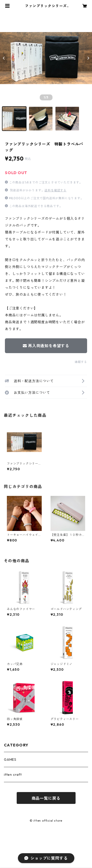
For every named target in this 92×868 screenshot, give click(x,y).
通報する (81, 362)
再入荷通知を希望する (46, 346)
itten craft (13, 775)
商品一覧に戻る (46, 798)
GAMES (10, 759)
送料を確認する (55, 190)
